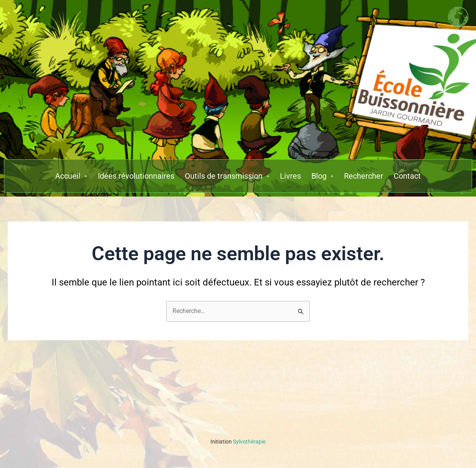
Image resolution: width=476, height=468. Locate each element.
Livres (290, 176)
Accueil (71, 176)
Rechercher (364, 176)
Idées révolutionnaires (136, 176)
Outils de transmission (227, 176)
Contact (407, 176)
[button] (71, 176)
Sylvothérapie (238, 442)
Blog (322, 176)
